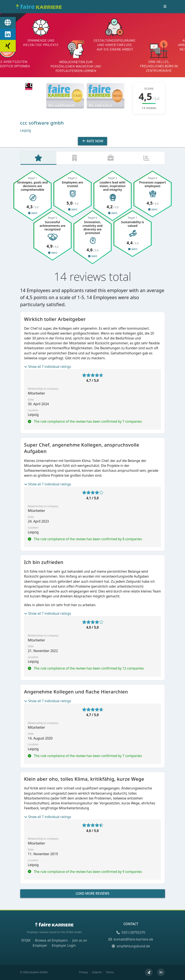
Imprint (97, 972)
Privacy (83, 972)
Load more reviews (92, 894)
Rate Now (93, 141)
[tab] (39, 159)
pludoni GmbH (39, 972)
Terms (110, 972)
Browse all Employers (51, 940)
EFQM (26, 940)
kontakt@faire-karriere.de (131, 939)
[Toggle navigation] (165, 7)
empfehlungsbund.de (131, 946)
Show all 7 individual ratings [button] (48, 368)
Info (32, 214)
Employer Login (64, 946)
